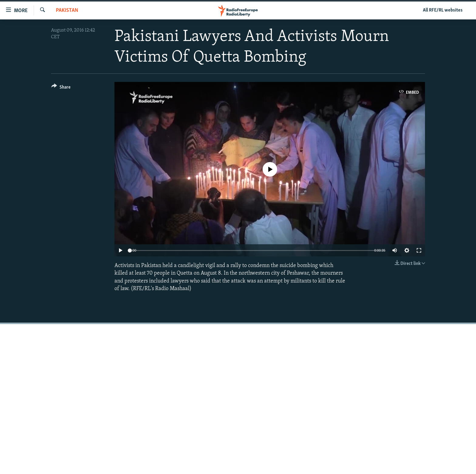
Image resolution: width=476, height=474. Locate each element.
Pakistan (67, 10)
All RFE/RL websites (443, 10)
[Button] (61, 88)
